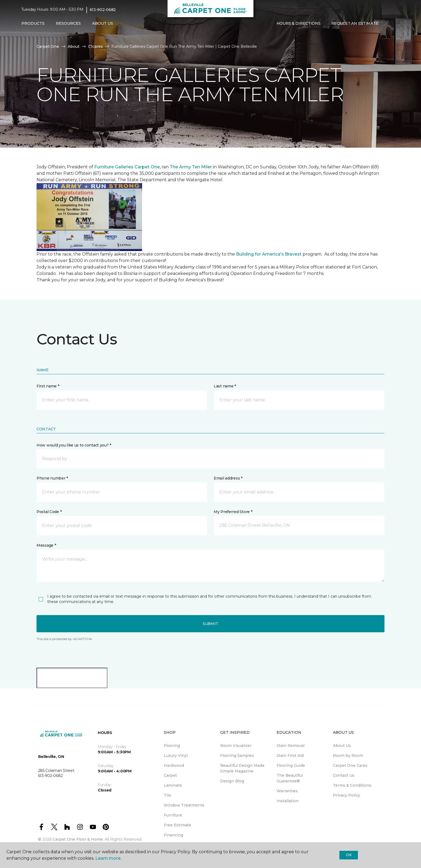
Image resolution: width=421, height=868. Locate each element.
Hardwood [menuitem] (174, 765)
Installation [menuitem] (288, 801)
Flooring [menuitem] (172, 746)
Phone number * (52, 478)
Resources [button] (68, 23)
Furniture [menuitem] (173, 815)
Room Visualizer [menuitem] (236, 746)
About (74, 46)
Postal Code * (49, 512)
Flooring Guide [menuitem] (291, 765)
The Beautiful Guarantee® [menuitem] (290, 778)
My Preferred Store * (233, 512)
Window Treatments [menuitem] (184, 805)
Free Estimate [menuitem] (177, 825)
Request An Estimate (355, 23)
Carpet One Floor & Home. (78, 839)
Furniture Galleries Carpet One (127, 167)
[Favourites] (394, 24)
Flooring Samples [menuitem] (237, 756)
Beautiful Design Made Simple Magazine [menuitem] (242, 768)
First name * (48, 386)
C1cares (95, 46)
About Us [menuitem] (342, 746)
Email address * (228, 478)
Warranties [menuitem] (287, 791)
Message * (46, 545)
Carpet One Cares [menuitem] (350, 765)
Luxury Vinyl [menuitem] (176, 756)
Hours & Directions (299, 23)
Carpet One (48, 46)
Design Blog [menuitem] (232, 781)
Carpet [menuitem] (170, 775)
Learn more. (108, 858)
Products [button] (33, 23)
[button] (388, 24)
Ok (349, 855)
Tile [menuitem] (167, 795)
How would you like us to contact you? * (74, 445)
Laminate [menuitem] (173, 785)
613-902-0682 (103, 10)
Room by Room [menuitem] (348, 756)
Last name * (225, 386)
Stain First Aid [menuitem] (290, 756)
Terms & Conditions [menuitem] (352, 785)
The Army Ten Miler (191, 167)
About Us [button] (103, 23)
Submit (210, 624)
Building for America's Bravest (269, 254)
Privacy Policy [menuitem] (346, 795)
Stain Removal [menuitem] (291, 746)
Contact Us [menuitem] (344, 775)
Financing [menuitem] (173, 835)
